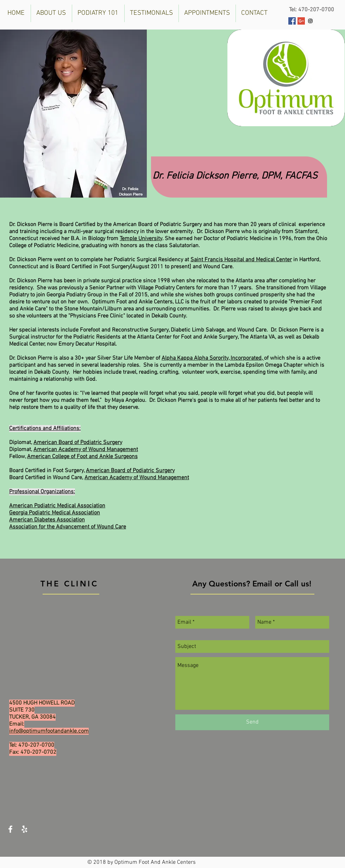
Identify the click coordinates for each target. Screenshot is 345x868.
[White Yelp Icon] (24, 829)
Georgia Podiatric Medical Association (55, 513)
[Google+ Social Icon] (301, 21)
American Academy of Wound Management (86, 450)
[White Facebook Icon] (10, 829)
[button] (51, 13)
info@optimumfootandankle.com (49, 731)
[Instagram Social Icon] (310, 21)
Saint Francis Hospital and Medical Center (241, 260)
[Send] (252, 722)
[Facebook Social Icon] (292, 21)
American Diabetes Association (47, 520)
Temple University (141, 239)
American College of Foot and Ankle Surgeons (82, 457)
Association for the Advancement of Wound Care (68, 527)
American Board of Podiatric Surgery (78, 443)
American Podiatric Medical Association (57, 506)
